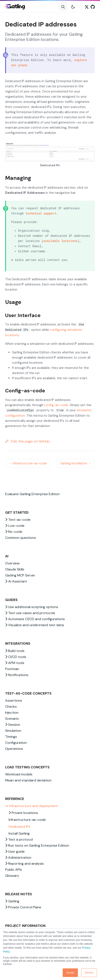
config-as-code (56, 405)
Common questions (20, 538)
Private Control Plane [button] (23, 907)
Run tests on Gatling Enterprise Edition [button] (37, 845)
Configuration (16, 743)
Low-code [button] (15, 526)
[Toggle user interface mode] (73, 7)
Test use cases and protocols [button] (30, 613)
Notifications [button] (17, 675)
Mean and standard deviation (28, 780)
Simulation (13, 731)
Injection (12, 713)
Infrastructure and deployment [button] (32, 806)
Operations (14, 749)
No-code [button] (14, 532)
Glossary (12, 876)
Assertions (14, 700)
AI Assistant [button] (16, 581)
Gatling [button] (12, 901)
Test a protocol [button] (19, 839)
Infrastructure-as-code (27, 820)
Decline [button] (89, 973)
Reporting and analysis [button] (24, 864)
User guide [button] (15, 851)
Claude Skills (15, 569)
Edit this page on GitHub (27, 441)
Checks (11, 706)
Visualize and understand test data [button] (34, 625)
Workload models (19, 774)
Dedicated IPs (19, 827)
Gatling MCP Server (20, 575)
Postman (12, 669)
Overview (12, 563)
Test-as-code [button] (18, 520)
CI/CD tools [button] (16, 657)
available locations (61, 241)
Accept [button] (70, 973)
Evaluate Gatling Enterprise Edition (32, 494)
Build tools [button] (15, 651)
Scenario (12, 719)
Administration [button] (18, 857)
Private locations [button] (23, 813)
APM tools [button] (15, 663)
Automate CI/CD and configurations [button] (35, 619)
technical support (41, 214)
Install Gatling (19, 833)
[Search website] (63, 7)
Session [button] (13, 725)
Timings (11, 737)
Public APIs (14, 870)
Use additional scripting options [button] (32, 607)
